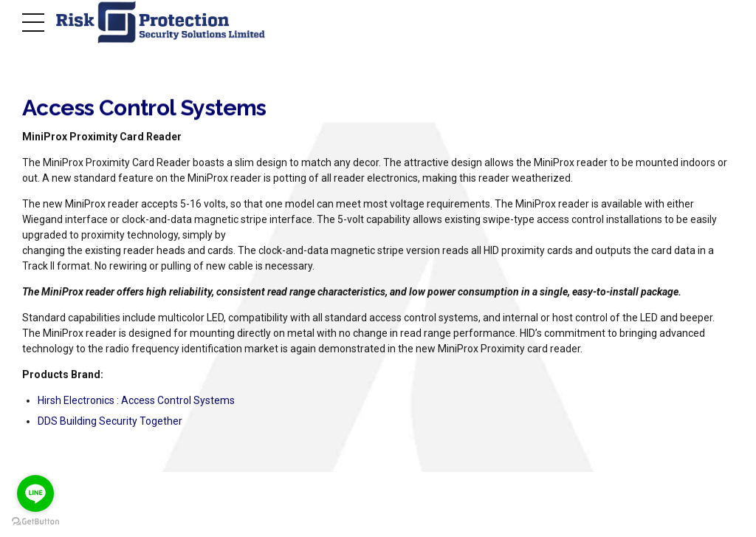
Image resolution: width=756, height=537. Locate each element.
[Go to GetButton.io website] (35, 522)
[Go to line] (35, 493)
